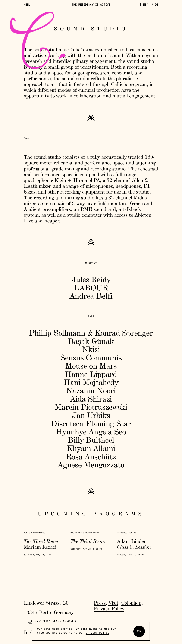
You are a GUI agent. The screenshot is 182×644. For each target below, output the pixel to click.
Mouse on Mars (91, 366)
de (157, 5)
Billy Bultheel (91, 440)
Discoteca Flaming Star (91, 424)
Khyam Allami (91, 448)
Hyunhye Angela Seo (91, 432)
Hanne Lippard (91, 374)
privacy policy (97, 633)
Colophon (131, 603)
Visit (113, 603)
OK (139, 631)
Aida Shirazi (91, 399)
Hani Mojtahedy (91, 382)
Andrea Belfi (91, 296)
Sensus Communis (91, 358)
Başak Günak (91, 341)
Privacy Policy (109, 609)
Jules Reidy (91, 280)
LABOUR (91, 288)
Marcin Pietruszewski (91, 407)
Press (100, 603)
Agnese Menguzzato (91, 465)
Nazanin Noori (91, 391)
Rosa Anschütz (91, 457)
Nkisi (91, 349)
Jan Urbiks (91, 415)
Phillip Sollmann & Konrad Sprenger (91, 333)
